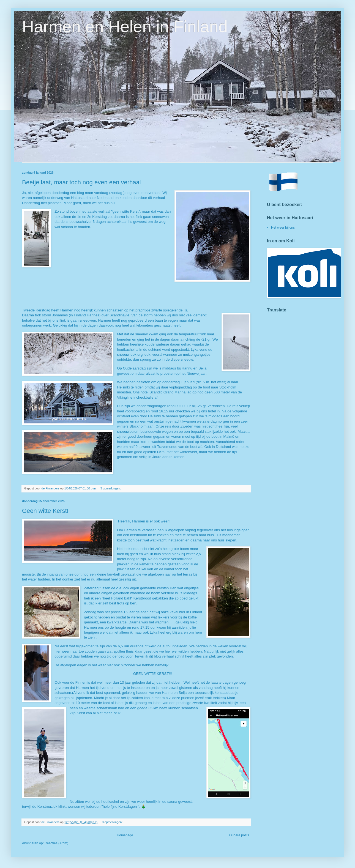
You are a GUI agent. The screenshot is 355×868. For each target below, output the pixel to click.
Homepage (125, 835)
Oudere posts (239, 835)
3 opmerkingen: (111, 488)
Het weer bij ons (283, 228)
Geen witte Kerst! (45, 511)
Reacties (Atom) (56, 843)
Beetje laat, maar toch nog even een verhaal (81, 182)
